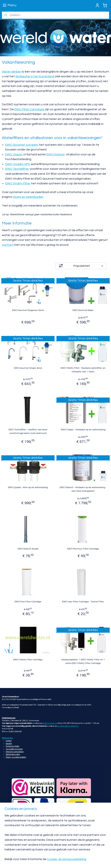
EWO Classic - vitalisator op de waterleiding (83, 429)
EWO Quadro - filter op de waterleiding (28, 487)
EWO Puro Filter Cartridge (28, 602)
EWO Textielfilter (17, 169)
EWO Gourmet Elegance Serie (28, 310)
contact (8, 245)
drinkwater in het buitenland (35, 76)
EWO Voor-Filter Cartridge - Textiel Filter (83, 602)
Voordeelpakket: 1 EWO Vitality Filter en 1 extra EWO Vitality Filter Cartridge (83, 661)
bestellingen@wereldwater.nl (68, 726)
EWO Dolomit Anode (28, 549)
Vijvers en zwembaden (28, 197)
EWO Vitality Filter (18, 183)
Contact (9, 741)
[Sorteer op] (81, 266)
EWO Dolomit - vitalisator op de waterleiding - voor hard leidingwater (83, 489)
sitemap (95, 855)
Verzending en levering (14, 749)
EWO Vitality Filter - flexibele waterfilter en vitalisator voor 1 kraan (83, 370)
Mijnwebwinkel (73, 861)
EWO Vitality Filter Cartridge (28, 659)
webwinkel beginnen (41, 861)
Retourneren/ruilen (13, 746)
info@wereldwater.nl (50, 723)
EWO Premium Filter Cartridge (83, 549)
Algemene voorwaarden (15, 752)
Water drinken (12, 71)
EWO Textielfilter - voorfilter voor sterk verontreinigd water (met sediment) (28, 431)
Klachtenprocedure (13, 754)
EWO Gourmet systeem (22, 145)
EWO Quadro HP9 (18, 164)
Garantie (9, 744)
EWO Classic (14, 154)
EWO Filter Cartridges (29, 109)
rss (102, 855)
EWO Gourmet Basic (83, 310)
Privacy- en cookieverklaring (16, 757)
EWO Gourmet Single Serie (28, 368)
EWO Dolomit (56, 154)
